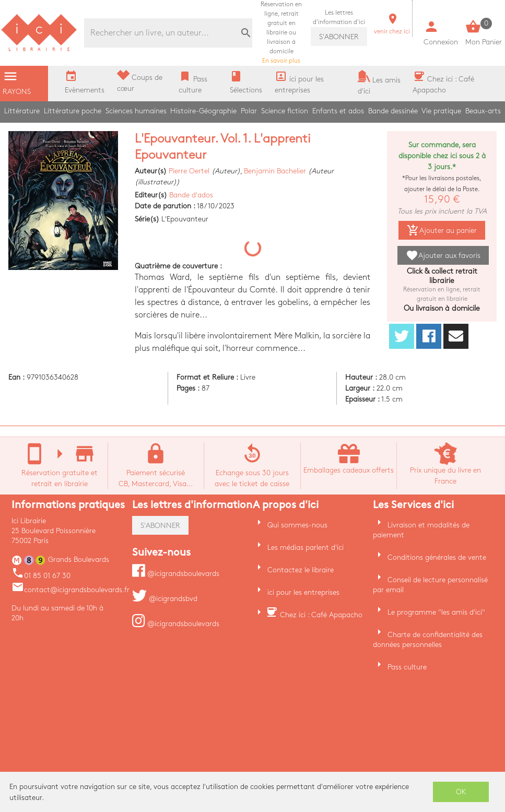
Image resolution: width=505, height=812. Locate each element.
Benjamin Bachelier (275, 171)
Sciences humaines (136, 111)
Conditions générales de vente (437, 557)
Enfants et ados (338, 111)
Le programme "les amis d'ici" (436, 612)
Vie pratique (441, 111)
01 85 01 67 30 (41, 576)
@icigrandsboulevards (176, 574)
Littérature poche (73, 111)
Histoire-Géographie (203, 111)
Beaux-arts (483, 111)
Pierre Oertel (189, 171)
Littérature (22, 111)
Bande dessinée (393, 111)
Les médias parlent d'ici (306, 548)
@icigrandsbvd (165, 599)
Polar (249, 111)
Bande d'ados (191, 195)
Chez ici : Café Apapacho (321, 615)
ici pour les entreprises (303, 592)
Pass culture (407, 667)
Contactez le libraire (301, 570)
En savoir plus (281, 33)
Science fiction (285, 111)
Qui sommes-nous (297, 525)
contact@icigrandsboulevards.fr (71, 590)
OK (461, 792)
